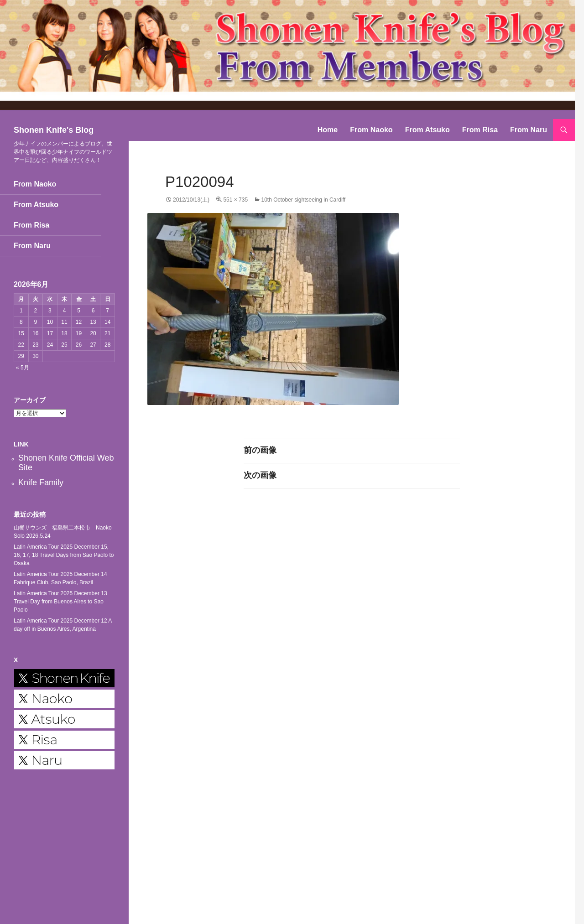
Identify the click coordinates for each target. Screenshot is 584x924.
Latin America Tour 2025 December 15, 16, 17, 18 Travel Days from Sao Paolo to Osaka (64, 555)
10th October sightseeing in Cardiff (303, 200)
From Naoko (371, 130)
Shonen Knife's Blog (54, 130)
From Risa (480, 130)
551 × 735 (235, 200)
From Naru (529, 130)
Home (328, 130)
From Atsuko (428, 130)
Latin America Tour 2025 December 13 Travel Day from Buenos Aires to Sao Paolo (60, 602)
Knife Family (41, 483)
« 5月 (23, 368)
